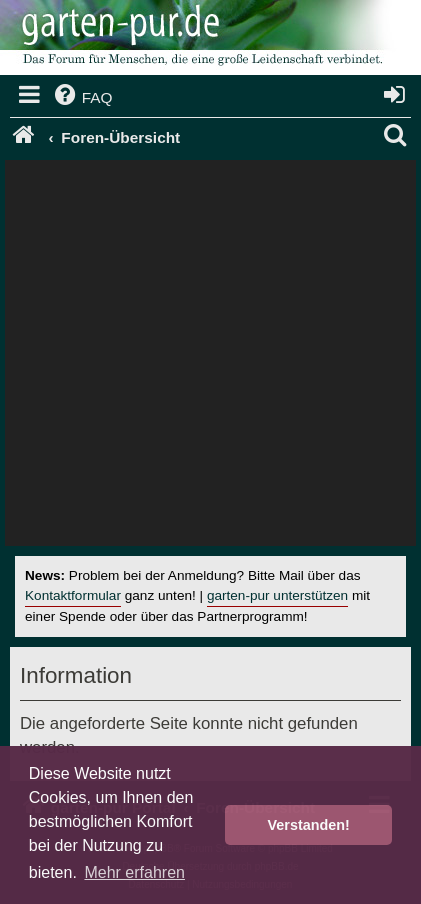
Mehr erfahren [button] (134, 872)
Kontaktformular (73, 595)
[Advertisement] (210, 358)
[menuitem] (82, 98)
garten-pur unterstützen (277, 595)
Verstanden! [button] (309, 825)
